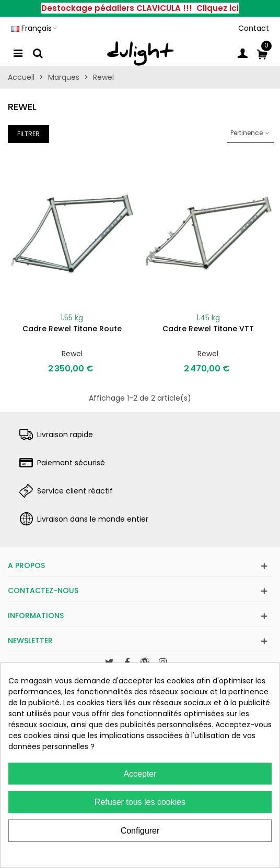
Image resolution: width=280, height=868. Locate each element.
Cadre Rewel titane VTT (208, 329)
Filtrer (28, 134)
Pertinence (250, 133)
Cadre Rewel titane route (72, 329)
